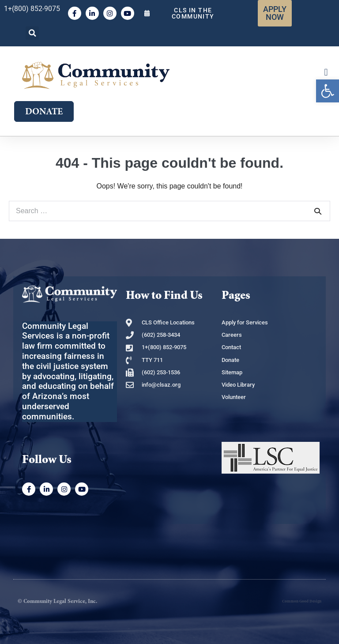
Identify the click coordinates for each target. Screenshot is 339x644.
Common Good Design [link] (302, 601)
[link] (328, 91)
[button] (32, 33)
